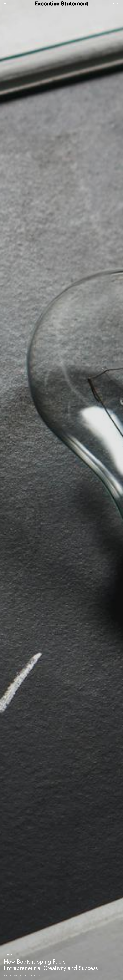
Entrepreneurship (11, 954)
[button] (118, 4)
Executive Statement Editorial (30, 975)
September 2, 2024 (10, 975)
